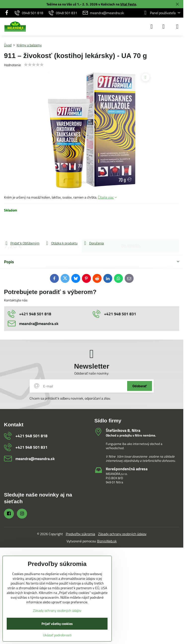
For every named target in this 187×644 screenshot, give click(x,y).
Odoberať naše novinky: (92, 373)
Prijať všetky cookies (57, 624)
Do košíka (131, 226)
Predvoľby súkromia (80, 534)
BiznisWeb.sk (107, 541)
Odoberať (140, 386)
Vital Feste (128, 4)
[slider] (34, 65)
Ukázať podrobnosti (57, 635)
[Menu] (177, 27)
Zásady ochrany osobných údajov (122, 534)
